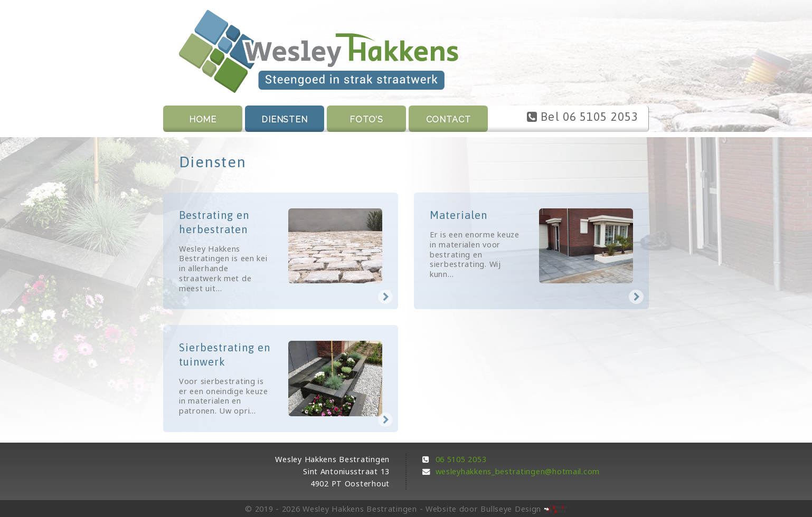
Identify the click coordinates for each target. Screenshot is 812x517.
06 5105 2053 (461, 459)
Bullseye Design (511, 509)
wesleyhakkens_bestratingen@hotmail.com (518, 471)
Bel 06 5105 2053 (583, 117)
